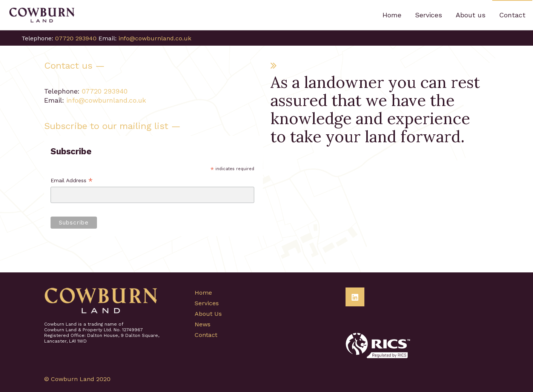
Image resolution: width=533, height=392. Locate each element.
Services (207, 303)
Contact (206, 335)
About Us (208, 314)
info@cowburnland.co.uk (155, 38)
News (203, 324)
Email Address (72, 181)
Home (203, 293)
